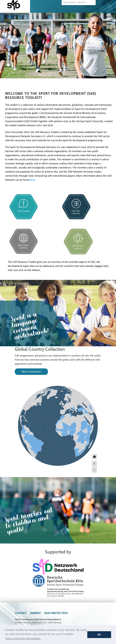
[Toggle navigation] (110, 6)
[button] (23, 639)
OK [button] (99, 635)
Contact (21, 613)
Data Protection (56, 613)
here (33, 180)
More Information (31, 371)
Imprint (35, 613)
